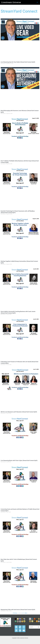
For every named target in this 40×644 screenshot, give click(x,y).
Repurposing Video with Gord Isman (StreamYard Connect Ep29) (18, 610)
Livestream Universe (11, 2)
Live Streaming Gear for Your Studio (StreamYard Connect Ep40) (18, 62)
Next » (26, 613)
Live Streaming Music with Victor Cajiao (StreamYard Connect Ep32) (19, 460)
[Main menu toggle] (37, 2)
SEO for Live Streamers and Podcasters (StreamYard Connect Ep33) (19, 412)
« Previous (15, 613)
